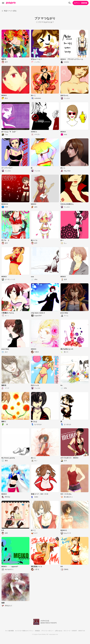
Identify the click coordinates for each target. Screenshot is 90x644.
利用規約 (37, 631)
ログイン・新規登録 (81, 3)
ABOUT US (82, 631)
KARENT (74, 631)
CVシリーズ (67, 631)
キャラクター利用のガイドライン (24, 631)
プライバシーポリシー (47, 631)
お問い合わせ (59, 631)
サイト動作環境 (9, 631)
